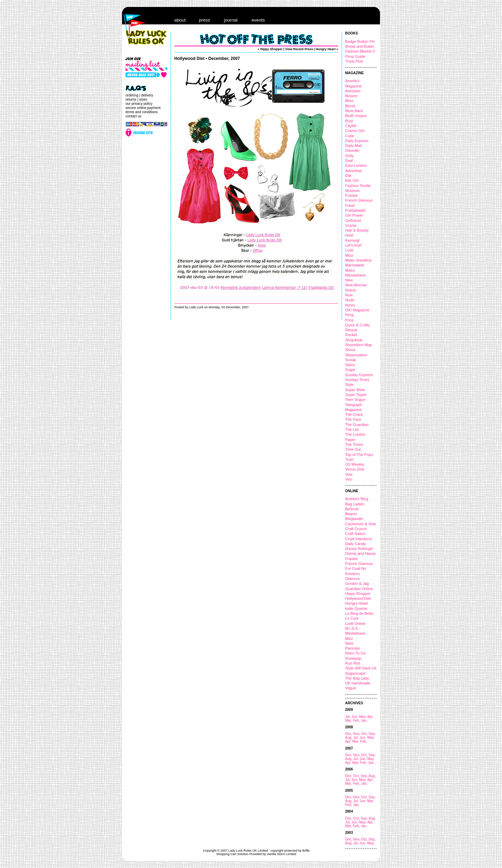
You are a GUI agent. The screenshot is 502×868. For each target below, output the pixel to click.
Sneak (351, 360)
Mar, (349, 720)
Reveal (351, 330)
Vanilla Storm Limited (281, 854)
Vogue (351, 688)
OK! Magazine (357, 310)
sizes (143, 99)
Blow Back (354, 111)
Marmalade (355, 265)
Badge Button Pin (360, 41)
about (180, 20)
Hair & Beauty (357, 230)
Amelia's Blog (357, 499)
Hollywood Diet (358, 598)
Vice (349, 474)
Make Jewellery (358, 260)
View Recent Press (299, 49)
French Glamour (359, 200)
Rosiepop (353, 658)
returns (131, 99)
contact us (134, 116)
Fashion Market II (360, 51)
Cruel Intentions (359, 539)
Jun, (355, 717)
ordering (132, 95)
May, (363, 717)
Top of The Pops (359, 455)
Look (349, 250)
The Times (354, 444)
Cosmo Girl (355, 131)
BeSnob (352, 509)
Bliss (349, 101)
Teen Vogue (355, 400)
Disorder (352, 150)
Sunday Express (359, 375)
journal (231, 20)
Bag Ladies (355, 504)
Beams (351, 514)
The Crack (354, 414)
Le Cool (352, 618)
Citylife (351, 126)
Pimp (349, 315)
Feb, (357, 720)
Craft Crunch (356, 529)
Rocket (351, 335)
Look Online (355, 623)
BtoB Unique (356, 116)
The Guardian (357, 425)
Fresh (350, 206)
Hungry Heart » (327, 49)
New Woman (356, 285)
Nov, (357, 734)
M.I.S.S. (352, 628)
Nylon (350, 305)
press (205, 20)
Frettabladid (355, 210)
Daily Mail (353, 146)
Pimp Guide (355, 56)
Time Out (353, 449)
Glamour (352, 579)
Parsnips (353, 648)
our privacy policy (139, 104)
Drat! (349, 161)
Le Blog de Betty (359, 613)
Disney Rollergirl (359, 549)
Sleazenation (356, 355)
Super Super (356, 395)
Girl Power (354, 215)
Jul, (348, 717)
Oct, (365, 734)
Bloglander (354, 519)
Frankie (352, 195)
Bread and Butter (360, 46)
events (258, 20)
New (349, 280)
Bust (349, 121)
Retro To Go (355, 653)
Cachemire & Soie (361, 524)
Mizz (349, 638)
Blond (350, 106)
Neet (349, 643)
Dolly (349, 156)
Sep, (372, 734)
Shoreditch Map (359, 345)
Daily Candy (355, 544)
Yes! (349, 479)
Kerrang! (352, 240)
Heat (349, 235)
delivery (147, 95)
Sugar (350, 370)
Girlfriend (353, 220)
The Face (353, 419)
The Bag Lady (357, 678)
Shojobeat (354, 340)
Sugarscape (355, 673)
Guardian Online (359, 589)
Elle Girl (352, 180)
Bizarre (351, 96)
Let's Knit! (353, 245)
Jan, (364, 720)
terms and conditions (142, 112)
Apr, (370, 717)
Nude (350, 300)
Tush (349, 459)
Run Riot (353, 663)
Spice (350, 365)
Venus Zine (355, 469)
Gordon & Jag (357, 583)
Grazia (351, 225)
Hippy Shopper (358, 594)
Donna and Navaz (360, 553)
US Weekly (355, 464)
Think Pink (354, 61)
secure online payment (143, 108)
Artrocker (353, 91)
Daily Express (357, 141)
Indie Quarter (356, 609)
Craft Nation (355, 534)
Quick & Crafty (358, 325)
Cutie (350, 136)
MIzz (349, 255)
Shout (350, 350)
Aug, (349, 738)
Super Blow (355, 390)
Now (349, 295)
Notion (351, 290)
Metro (350, 270)
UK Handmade (358, 683)
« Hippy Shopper (270, 49)
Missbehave (355, 275)
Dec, (349, 734)
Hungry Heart (356, 603)
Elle (348, 176)
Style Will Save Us (361, 668)
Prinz (349, 320)
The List (352, 429)
